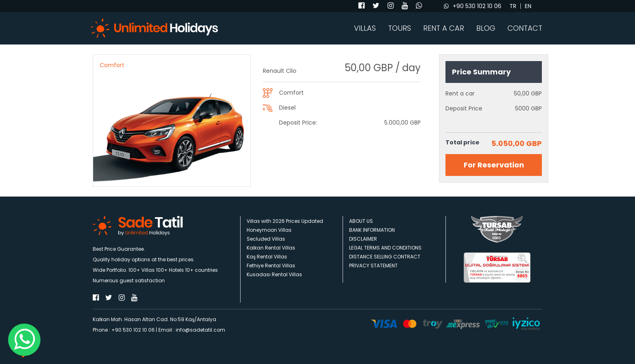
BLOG (486, 28)
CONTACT (525, 28)
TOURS (400, 28)
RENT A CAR (444, 28)
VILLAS (365, 28)
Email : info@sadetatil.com (192, 330)
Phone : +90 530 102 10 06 (124, 330)
